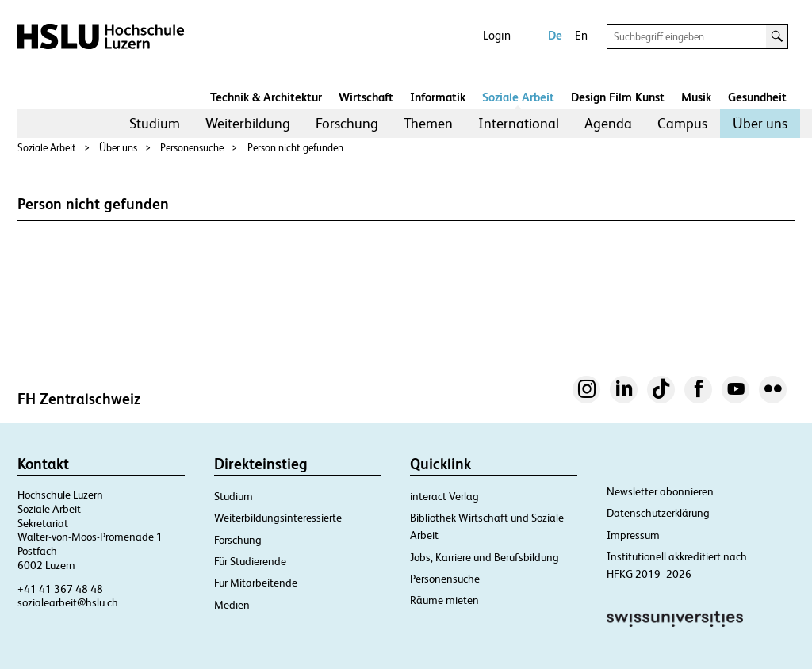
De (555, 35)
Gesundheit (757, 97)
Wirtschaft (366, 97)
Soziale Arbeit (518, 97)
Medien (232, 605)
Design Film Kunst (618, 97)
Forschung (347, 123)
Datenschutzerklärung (658, 513)
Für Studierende (250, 561)
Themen (428, 123)
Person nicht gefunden (295, 148)
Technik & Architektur (266, 97)
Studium (155, 123)
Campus (682, 123)
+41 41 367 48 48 (60, 589)
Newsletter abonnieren (660, 491)
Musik (696, 97)
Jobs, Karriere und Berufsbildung (485, 557)
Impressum (633, 535)
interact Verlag (444, 496)
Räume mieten (444, 600)
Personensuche (192, 148)
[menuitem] (155, 124)
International (519, 123)
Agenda (608, 123)
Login (497, 35)
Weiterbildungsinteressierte (278, 518)
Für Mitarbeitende (256, 583)
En (581, 35)
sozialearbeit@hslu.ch (68, 602)
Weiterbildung (248, 123)
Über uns (760, 123)
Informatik (438, 97)
